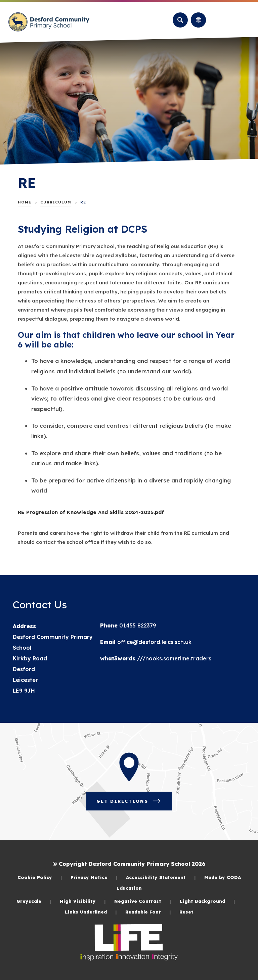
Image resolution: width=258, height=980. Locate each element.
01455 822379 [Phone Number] (137, 625)
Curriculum (56, 202)
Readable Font (148, 912)
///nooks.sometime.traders (173, 658)
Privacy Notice (94, 877)
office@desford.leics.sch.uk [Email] (154, 642)
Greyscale (34, 901)
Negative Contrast (143, 901)
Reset (186, 912)
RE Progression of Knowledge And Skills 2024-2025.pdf (91, 512)
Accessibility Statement (161, 877)
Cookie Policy (40, 877)
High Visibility (83, 901)
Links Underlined (91, 912)
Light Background (207, 901)
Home (25, 202)
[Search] (180, 20)
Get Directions (129, 801)
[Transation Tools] (198, 20)
